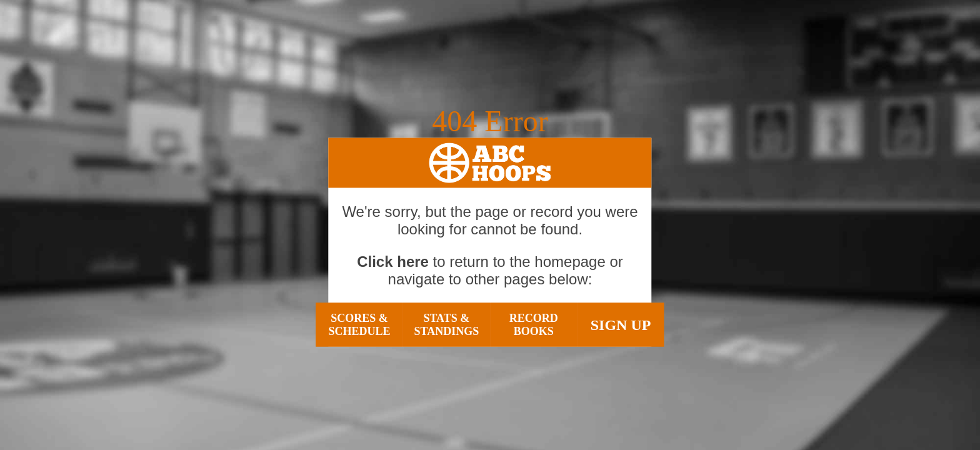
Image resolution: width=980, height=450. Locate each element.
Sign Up (621, 324)
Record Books (534, 325)
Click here (393, 262)
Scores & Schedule (359, 325)
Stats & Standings (446, 325)
